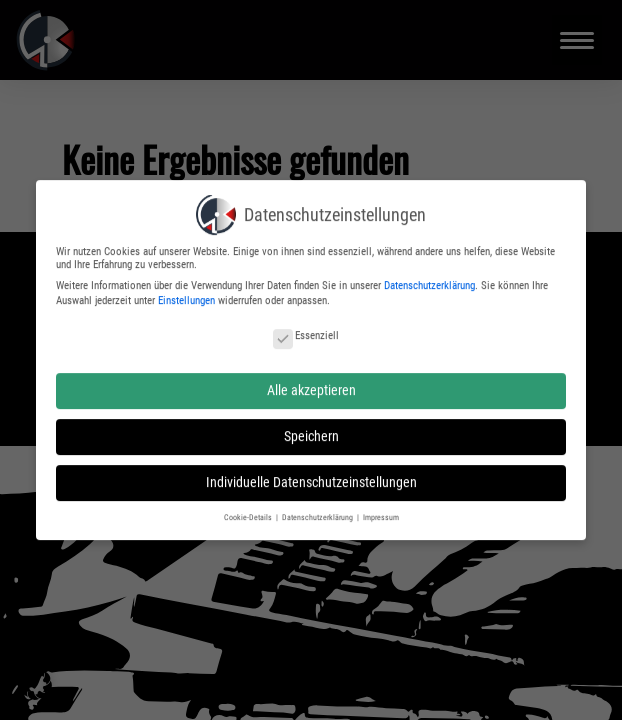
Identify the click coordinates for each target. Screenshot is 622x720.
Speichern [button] (311, 432)
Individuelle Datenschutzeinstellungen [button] (311, 479)
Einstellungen (186, 297)
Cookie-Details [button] (249, 513)
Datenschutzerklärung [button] (318, 513)
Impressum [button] (381, 513)
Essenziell (306, 332)
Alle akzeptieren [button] (311, 386)
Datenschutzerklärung (429, 281)
